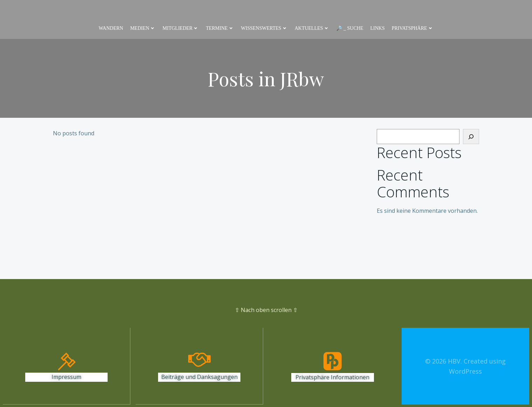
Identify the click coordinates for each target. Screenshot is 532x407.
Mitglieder (181, 28)
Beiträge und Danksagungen (199, 377)
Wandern (111, 28)
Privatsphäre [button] (413, 28)
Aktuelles (312, 28)
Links (377, 28)
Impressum (66, 377)
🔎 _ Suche (350, 28)
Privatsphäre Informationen (332, 377)
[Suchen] (471, 137)
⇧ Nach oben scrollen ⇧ (266, 310)
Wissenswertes (264, 28)
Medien (143, 28)
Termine (220, 28)
